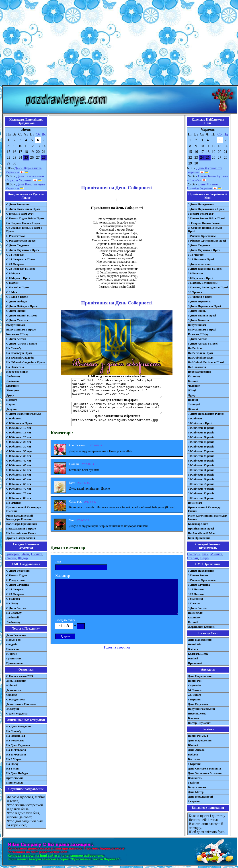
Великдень (195, 778)
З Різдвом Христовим (202, 236)
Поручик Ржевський (201, 709)
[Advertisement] (118, 44)
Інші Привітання (199, 538)
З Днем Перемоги (199, 301)
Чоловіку (194, 386)
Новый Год (13, 640)
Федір (204, 558)
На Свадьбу (14, 348)
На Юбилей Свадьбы (20, 358)
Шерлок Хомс (197, 713)
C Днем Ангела (16, 608)
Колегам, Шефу (198, 334)
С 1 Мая (12, 292)
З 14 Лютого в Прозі (201, 259)
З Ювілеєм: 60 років (201, 479)
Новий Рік (195, 644)
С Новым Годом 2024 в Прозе (25, 218)
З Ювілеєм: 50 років (201, 470)
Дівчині (193, 409)
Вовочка (193, 718)
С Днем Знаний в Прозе (22, 315)
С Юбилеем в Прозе (19, 423)
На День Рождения (18, 726)
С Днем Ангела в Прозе (22, 344)
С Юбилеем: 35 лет (19, 456)
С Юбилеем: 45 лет (19, 465)
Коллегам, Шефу (17, 334)
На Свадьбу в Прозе (19, 353)
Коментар (63, 576)
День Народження (200, 640)
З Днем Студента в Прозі (204, 250)
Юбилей (12, 654)
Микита (216, 554)
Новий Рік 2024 (198, 736)
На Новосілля (197, 367)
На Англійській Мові (202, 533)
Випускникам (197, 325)
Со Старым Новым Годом (23, 223)
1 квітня (193, 783)
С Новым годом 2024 (20, 676)
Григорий (12, 554)
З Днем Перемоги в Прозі (204, 306)
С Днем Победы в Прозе (22, 306)
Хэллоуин (13, 709)
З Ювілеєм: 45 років (201, 465)
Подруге (12, 400)
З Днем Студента (199, 245)
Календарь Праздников (22, 524)
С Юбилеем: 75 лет (19, 493)
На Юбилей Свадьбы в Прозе (26, 362)
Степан (11, 558)
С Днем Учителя (17, 320)
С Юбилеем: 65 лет (19, 484)
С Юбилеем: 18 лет (19, 432)
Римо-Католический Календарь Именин (19, 517)
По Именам (14, 503)
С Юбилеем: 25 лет (19, 442)
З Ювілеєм (195, 418)
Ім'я (58, 561)
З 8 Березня (195, 273)
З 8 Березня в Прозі (200, 278)
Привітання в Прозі (201, 528)
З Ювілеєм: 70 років (201, 489)
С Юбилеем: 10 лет (19, 428)
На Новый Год (16, 736)
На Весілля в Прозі (200, 353)
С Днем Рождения (18, 204)
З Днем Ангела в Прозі (203, 344)
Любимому (13, 376)
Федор (23, 558)
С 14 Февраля (15, 255)
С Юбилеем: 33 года (19, 451)
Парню (11, 404)
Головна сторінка (117, 647)
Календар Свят (198, 524)
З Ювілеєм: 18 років (201, 432)
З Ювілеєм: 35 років (201, 456)
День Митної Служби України (202, 186)
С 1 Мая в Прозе (17, 297)
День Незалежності (200, 797)
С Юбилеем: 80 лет (19, 498)
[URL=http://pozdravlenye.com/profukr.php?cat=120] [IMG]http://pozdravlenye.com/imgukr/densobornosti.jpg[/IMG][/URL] (117, 408)
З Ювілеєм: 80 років (201, 498)
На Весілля (195, 348)
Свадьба (12, 644)
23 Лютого (195, 695)
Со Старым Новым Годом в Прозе (24, 229)
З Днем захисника (200, 264)
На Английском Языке (21, 533)
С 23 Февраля (15, 264)
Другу (10, 395)
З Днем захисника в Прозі (205, 269)
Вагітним (194, 759)
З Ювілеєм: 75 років (201, 493)
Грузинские (14, 658)
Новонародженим (199, 372)
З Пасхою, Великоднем (203, 283)
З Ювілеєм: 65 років (201, 484)
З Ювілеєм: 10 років (201, 428)
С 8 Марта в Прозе (18, 278)
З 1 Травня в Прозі (200, 297)
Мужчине (12, 386)
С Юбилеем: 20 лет (19, 437)
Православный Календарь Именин (24, 509)
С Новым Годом (17, 575)
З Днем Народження (201, 204)
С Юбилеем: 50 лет (19, 470)
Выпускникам (15, 325)
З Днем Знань (197, 311)
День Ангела (196, 750)
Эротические (15, 778)
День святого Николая (21, 704)
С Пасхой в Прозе (18, 287)
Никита (37, 554)
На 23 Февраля (16, 754)
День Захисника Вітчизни (205, 773)
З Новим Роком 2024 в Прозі (206, 218)
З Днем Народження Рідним (206, 414)
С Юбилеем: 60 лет (19, 479)
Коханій (193, 381)
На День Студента (18, 745)
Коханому (194, 376)
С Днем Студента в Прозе (23, 250)
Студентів (194, 685)
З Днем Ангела (198, 339)
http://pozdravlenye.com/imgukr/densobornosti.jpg (117, 422)
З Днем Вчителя (198, 320)
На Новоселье (15, 367)
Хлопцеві (194, 404)
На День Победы (17, 773)
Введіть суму (65, 620)
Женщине (13, 390)
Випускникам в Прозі (202, 329)
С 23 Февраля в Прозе (21, 269)
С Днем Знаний (16, 311)
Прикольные (15, 663)
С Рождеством (15, 236)
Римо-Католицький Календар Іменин (207, 517)
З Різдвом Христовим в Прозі (207, 241)
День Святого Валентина (204, 768)
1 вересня (194, 801)
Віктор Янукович (199, 723)
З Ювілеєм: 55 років (201, 475)
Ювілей (193, 658)
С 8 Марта (13, 273)
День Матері (196, 792)
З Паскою (194, 603)
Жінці (192, 390)
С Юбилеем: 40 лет (19, 461)
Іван (205, 554)
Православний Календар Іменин (204, 509)
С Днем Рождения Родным (24, 414)
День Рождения (16, 635)
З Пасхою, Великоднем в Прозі (208, 287)
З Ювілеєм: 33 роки (201, 451)
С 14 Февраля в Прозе (21, 259)
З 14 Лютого (196, 255)
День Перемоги (198, 704)
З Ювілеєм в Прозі (200, 423)
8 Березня (194, 699)
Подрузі (193, 400)
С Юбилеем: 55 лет (19, 475)
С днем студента (17, 713)
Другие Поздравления (21, 538)
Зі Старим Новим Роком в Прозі (205, 229)
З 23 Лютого (196, 594)
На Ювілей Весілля (201, 358)
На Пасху (12, 603)
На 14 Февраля (16, 750)
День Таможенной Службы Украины (25, 178)
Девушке (12, 409)
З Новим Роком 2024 (201, 214)
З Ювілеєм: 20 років (201, 437)
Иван (25, 554)
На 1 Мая (12, 768)
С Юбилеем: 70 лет (19, 489)
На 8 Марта (14, 759)
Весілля (193, 649)
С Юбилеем (14, 418)
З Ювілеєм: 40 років (201, 461)
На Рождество (15, 740)
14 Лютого (195, 690)
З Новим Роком (198, 575)
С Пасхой (12, 283)
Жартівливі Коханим (202, 627)
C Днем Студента (17, 585)
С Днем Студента (17, 245)
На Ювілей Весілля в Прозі (206, 362)
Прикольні (195, 663)
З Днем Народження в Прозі (206, 209)
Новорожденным (17, 372)
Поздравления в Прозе (21, 528)
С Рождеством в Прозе (21, 241)
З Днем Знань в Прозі (202, 315)
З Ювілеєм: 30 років (201, 446)
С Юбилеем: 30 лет (19, 446)
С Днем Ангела (16, 339)
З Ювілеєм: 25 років (201, 442)
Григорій (194, 554)
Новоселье (13, 649)
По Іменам (195, 503)
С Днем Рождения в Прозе (23, 209)
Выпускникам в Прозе (21, 329)
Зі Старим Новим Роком (204, 223)
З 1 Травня (195, 292)
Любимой (12, 381)
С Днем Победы (16, 301)
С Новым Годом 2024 (20, 214)
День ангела (14, 690)
